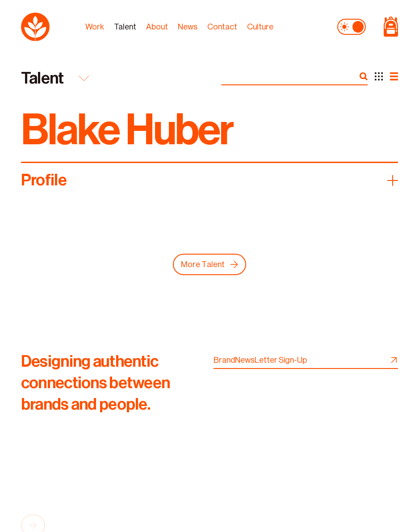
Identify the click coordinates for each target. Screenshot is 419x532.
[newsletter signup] (393, 360)
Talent (125, 26)
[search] (364, 76)
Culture (260, 26)
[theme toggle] (352, 26)
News (188, 26)
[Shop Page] (386, 26)
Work (95, 26)
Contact (222, 26)
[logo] (49, 26)
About (157, 26)
